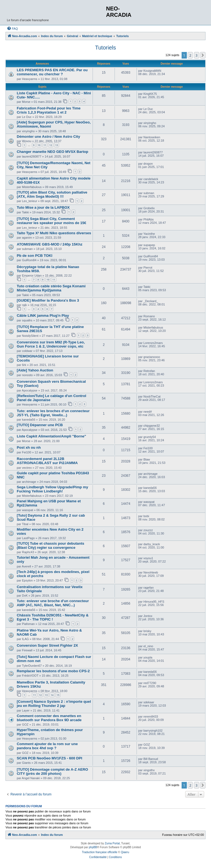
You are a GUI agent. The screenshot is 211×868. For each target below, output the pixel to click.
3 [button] (197, 55)
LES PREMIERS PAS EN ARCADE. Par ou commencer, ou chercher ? (52, 72)
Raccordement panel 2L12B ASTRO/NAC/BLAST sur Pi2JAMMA (47, 461)
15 (58, 695)
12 (51, 145)
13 (57, 145)
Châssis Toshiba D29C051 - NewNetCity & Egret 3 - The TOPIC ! (53, 617)
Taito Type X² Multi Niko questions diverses (54, 233)
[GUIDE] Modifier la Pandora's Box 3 (48, 300)
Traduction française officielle (100, 852)
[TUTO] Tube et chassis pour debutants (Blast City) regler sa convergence (51, 545)
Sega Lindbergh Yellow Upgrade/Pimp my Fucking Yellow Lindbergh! (52, 489)
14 (52, 695)
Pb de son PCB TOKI (34, 256)
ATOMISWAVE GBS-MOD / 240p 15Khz (50, 244)
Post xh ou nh (29, 447)
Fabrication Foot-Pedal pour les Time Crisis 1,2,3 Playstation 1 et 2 (49, 110)
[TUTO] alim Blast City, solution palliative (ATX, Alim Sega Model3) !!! (52, 194)
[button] (203, 55)
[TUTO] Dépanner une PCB (40, 425)
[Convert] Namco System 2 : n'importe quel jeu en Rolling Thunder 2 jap (54, 704)
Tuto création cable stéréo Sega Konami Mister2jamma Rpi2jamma (51, 288)
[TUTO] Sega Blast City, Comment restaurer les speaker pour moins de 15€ (52, 221)
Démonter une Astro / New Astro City (48, 137)
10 (39, 145)
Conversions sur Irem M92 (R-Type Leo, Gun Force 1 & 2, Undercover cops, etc (51, 344)
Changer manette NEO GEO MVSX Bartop (52, 152)
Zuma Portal (112, 843)
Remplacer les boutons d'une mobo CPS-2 (53, 671)
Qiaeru (125, 852)
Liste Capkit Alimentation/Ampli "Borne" (51, 436)
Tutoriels (105, 48)
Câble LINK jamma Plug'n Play (43, 315)
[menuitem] (12, 29)
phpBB (93, 847)
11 (45, 145)
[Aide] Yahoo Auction (35, 370)
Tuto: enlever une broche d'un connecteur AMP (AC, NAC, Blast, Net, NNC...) (53, 603)
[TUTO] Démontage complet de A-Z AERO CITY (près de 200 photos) (52, 771)
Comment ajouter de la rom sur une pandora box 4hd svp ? (47, 746)
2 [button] (190, 55)
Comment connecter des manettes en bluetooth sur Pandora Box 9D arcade (49, 718)
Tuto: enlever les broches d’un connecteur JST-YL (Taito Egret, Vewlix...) (53, 413)
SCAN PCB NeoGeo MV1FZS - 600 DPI (49, 758)
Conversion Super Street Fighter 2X (47, 645)
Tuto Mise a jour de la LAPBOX (43, 207)
